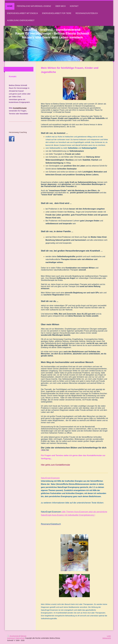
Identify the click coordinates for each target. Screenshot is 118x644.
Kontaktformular (20, 108)
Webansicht (107, 638)
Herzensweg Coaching (18, 132)
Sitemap (23, 636)
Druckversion (13, 636)
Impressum (11, 638)
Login (109, 636)
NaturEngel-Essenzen (50, 478)
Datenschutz (20, 638)
